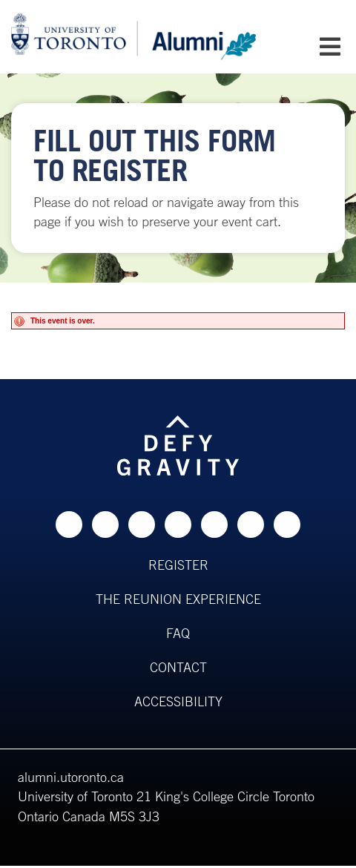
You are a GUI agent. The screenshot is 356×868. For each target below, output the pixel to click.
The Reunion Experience (178, 599)
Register (178, 565)
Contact (178, 667)
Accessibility (178, 701)
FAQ (178, 633)
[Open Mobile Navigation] (330, 47)
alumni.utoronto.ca (71, 777)
